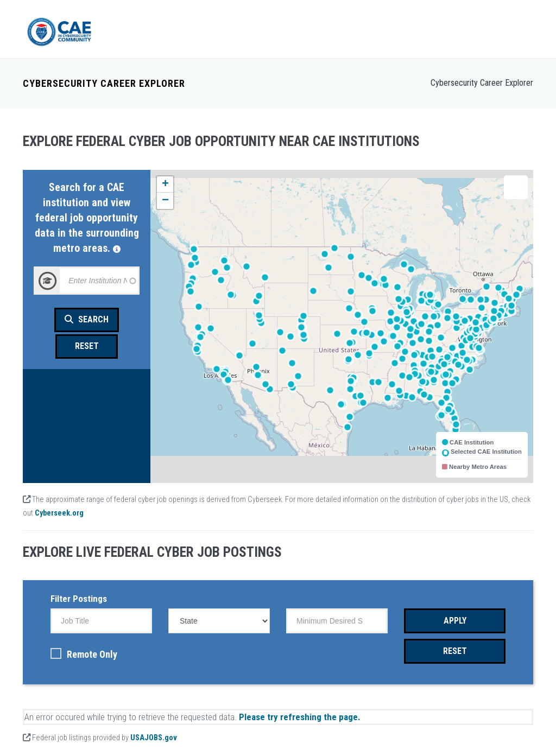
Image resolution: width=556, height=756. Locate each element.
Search (87, 316)
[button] (165, 181)
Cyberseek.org (59, 509)
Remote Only (84, 651)
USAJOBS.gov (154, 734)
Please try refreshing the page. (300, 713)
